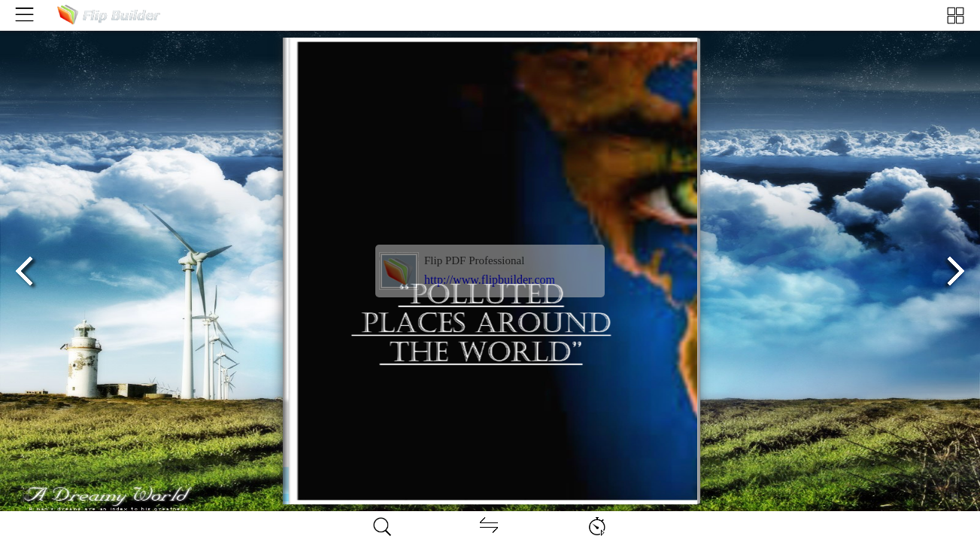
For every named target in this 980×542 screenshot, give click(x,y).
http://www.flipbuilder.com (490, 280)
